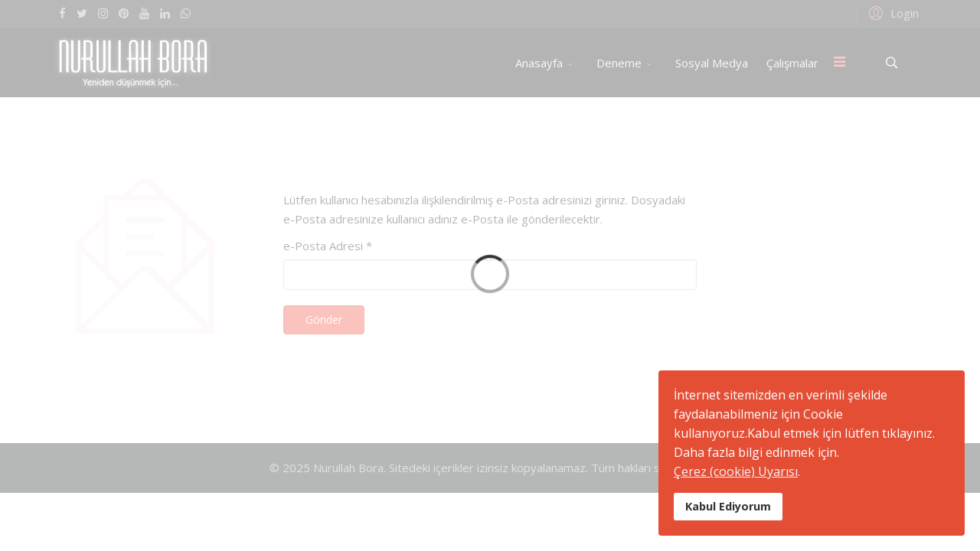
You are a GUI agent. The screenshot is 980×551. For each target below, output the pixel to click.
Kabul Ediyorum (728, 506)
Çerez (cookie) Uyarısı (736, 471)
